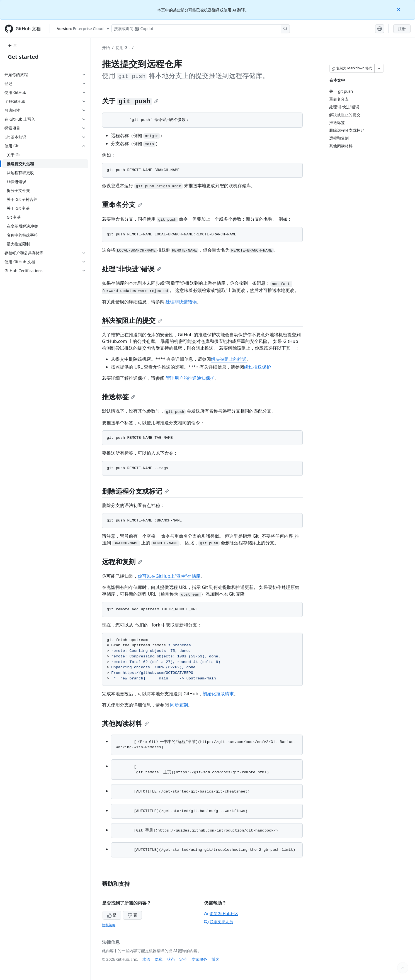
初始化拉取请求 (218, 694)
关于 (130, 101)
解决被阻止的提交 (132, 320)
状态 (171, 959)
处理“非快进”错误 (132, 269)
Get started (23, 57)
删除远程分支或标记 (135, 491)
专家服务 (199, 959)
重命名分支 (122, 204)
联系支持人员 (219, 922)
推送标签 (119, 397)
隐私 (159, 959)
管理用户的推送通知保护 (190, 378)
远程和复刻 (122, 561)
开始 (106, 47)
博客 (215, 959)
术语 (146, 959)
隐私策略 (109, 925)
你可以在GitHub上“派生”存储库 (169, 576)
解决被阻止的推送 (229, 359)
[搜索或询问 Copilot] (201, 29)
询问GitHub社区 (221, 914)
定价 (183, 959)
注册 (402, 29)
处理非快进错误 (181, 302)
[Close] (399, 9)
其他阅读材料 (125, 723)
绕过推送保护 (258, 367)
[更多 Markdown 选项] (379, 68)
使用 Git (123, 47)
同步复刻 (179, 705)
